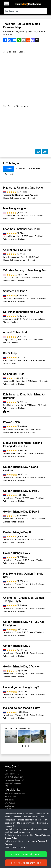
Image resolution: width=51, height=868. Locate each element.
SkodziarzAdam (12, 817)
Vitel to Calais (29, 838)
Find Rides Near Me (13, 771)
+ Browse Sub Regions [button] (13, 31)
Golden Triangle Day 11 (17, 532)
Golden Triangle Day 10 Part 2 (21, 491)
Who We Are (10, 803)
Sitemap (29, 859)
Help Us (8, 809)
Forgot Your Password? (15, 780)
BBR (26, 823)
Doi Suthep (10, 353)
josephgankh (9, 381)
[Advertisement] (25, 79)
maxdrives (9, 829)
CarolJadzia (8, 405)
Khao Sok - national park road (21, 229)
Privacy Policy (39, 859)
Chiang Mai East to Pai (17, 250)
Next (43, 737)
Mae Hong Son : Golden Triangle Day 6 (23, 575)
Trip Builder (10, 800)
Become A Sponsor (13, 783)
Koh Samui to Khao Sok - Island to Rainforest (24, 396)
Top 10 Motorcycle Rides (15, 794)
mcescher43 (8, 195)
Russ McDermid (10, 429)
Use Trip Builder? (12, 774)
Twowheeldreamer (11, 257)
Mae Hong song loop (16, 208)
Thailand (31, 198)
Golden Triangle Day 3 (17, 646)
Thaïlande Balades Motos (14, 198)
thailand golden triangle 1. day (21, 708)
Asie (36, 195)
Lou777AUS (8, 278)
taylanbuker (8, 477)
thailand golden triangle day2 (21, 687)
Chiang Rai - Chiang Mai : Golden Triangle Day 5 (23, 599)
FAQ (7, 786)
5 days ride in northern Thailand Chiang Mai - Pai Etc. (23, 444)
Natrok (6, 216)
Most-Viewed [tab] (35, 168)
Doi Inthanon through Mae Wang (23, 312)
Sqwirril (8, 832)
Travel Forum (10, 797)
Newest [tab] (8, 168)
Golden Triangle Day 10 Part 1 (21, 512)
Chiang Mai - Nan (14, 374)
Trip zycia (32, 817)
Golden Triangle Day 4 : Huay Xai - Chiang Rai (24, 623)
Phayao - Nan (11, 422)
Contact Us (9, 806)
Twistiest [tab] (9, 174)
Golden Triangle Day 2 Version (22, 666)
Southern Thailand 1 (15, 291)
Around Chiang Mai (15, 332)
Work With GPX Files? (14, 777)
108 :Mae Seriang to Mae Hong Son (25, 270)
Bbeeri (6, 453)
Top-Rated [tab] (20, 168)
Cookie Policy (8, 862)
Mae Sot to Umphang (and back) (23, 188)
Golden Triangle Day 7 (17, 553)
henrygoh (7, 298)
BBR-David (10, 835)
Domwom (9, 838)
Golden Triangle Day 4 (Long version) (21, 468)
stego (6, 319)
